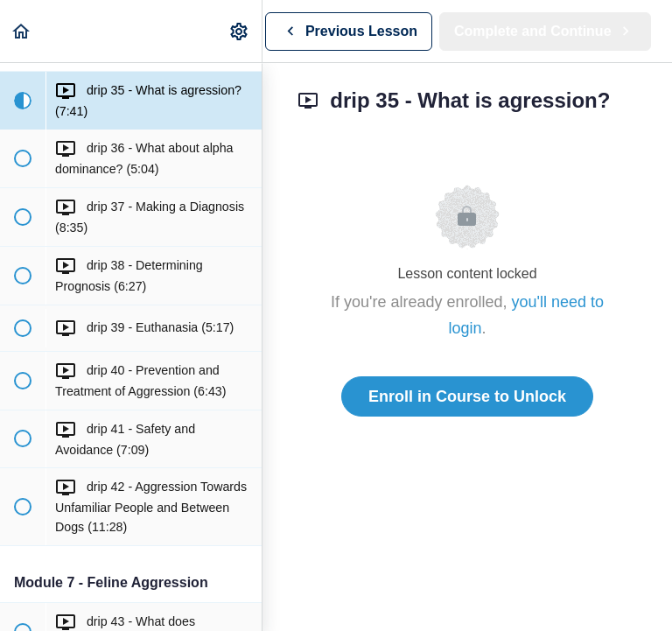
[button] (22, 31)
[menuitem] (240, 31)
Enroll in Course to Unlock (467, 396)
